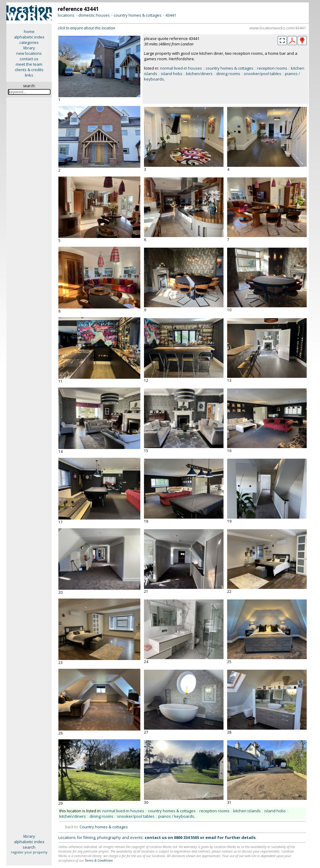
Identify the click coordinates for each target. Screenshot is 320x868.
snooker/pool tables (263, 74)
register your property (29, 852)
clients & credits (29, 70)
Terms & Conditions (99, 860)
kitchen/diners (199, 74)
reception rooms (272, 68)
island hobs (172, 74)
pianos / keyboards (176, 816)
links (29, 75)
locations (66, 15)
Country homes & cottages (104, 827)
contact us (29, 59)
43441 (171, 15)
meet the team (29, 64)
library (29, 48)
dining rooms (228, 74)
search (29, 847)
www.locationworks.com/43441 (278, 28)
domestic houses (94, 15)
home (29, 31)
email (211, 837)
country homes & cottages (138, 15)
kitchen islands (247, 811)
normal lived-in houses (181, 68)
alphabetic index (29, 37)
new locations (29, 53)
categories (29, 42)
